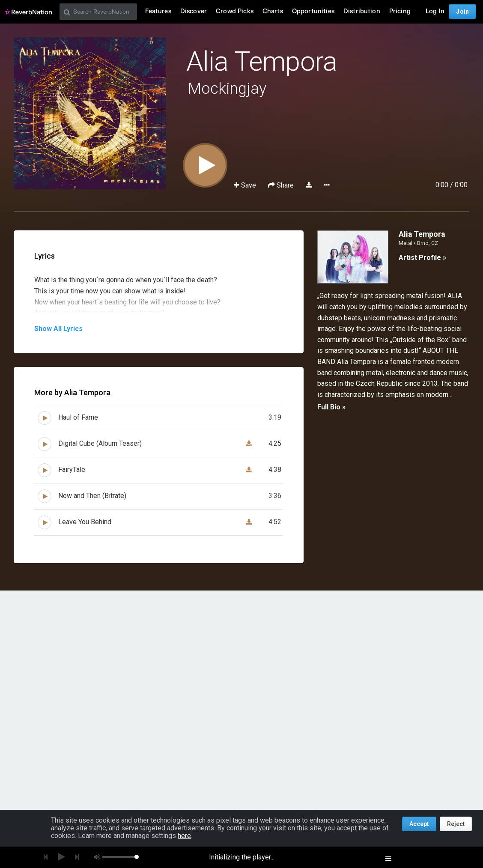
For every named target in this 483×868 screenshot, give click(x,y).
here (184, 836)
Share (282, 185)
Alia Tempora (262, 61)
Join (462, 12)
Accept (419, 824)
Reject (456, 824)
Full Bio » (331, 407)
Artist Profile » (422, 258)
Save (246, 185)
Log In (435, 11)
